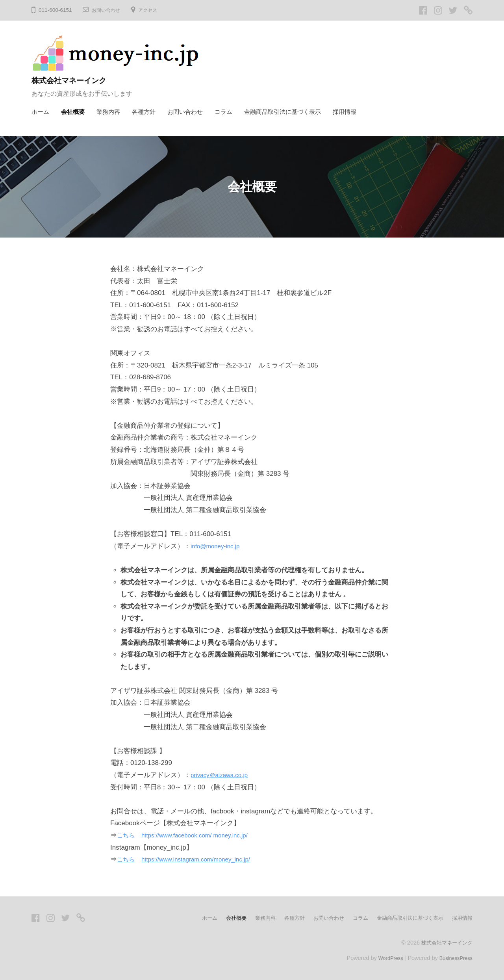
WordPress (384, 958)
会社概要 (73, 112)
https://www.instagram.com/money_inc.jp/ (205, 859)
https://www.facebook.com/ (183, 835)
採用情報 (345, 112)
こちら (127, 835)
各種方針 (144, 112)
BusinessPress (454, 958)
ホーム (40, 112)
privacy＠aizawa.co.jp (223, 775)
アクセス (154, 10)
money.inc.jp (243, 835)
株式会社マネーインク (76, 80)
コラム (223, 112)
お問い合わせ (108, 10)
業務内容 (108, 112)
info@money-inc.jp (218, 546)
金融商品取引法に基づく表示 (283, 112)
